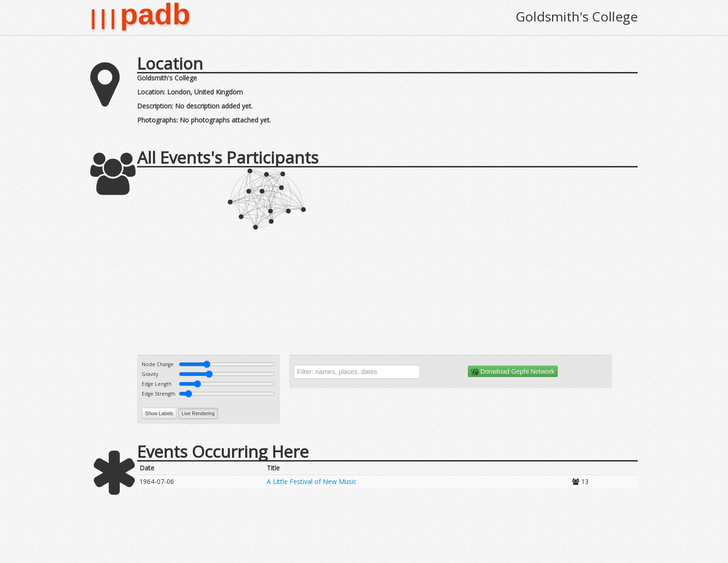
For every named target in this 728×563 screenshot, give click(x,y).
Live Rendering (198, 413)
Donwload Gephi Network (513, 372)
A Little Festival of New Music (312, 481)
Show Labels (159, 413)
